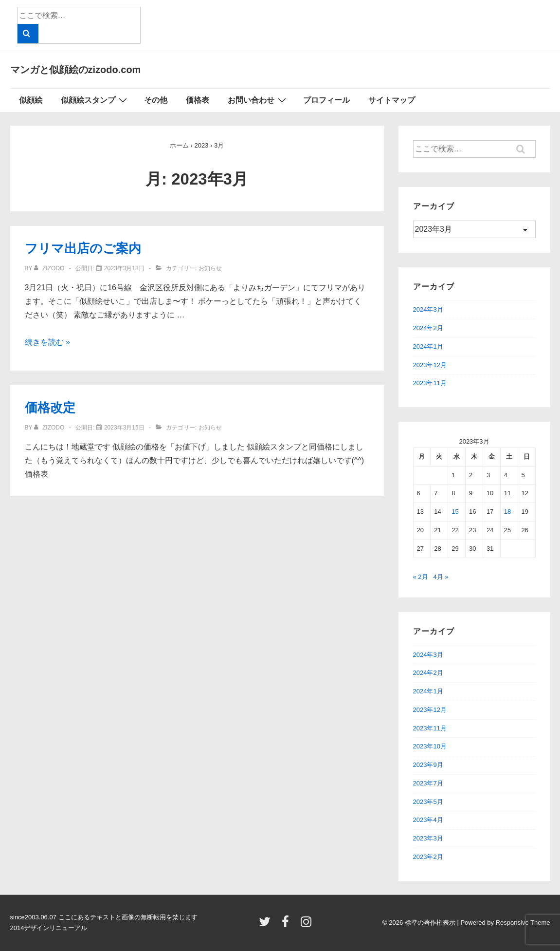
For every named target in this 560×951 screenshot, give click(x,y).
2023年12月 (430, 365)
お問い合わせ (258, 100)
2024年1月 (428, 346)
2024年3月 (428, 309)
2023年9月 (428, 765)
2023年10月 (430, 746)
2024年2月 (428, 328)
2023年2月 (428, 857)
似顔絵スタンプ (95, 100)
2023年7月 (428, 783)
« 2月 (421, 577)
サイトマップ (392, 100)
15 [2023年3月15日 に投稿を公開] (455, 512)
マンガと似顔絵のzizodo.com (76, 70)
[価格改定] (124, 428)
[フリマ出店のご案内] (124, 268)
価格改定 (50, 408)
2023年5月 (428, 802)
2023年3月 (428, 838)
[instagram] (307, 925)
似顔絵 (31, 100)
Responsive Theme (523, 923)
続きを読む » (47, 342)
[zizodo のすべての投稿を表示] (50, 268)
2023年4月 (428, 820)
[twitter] (267, 925)
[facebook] (288, 925)
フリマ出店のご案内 (83, 248)
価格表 (198, 100)
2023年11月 (430, 383)
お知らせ (210, 268)
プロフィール (326, 100)
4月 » (441, 577)
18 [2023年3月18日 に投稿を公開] (507, 512)
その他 (156, 100)
